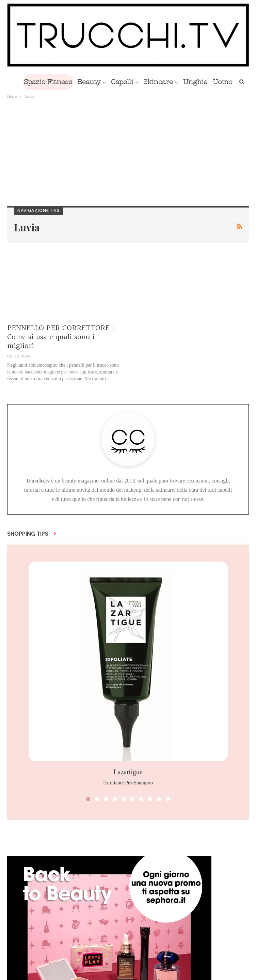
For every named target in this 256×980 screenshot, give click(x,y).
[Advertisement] (128, 151)
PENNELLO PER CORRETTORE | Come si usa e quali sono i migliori (61, 336)
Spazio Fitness (57, 82)
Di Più (208, 82)
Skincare (172, 82)
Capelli (134, 82)
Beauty (100, 82)
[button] (88, 799)
